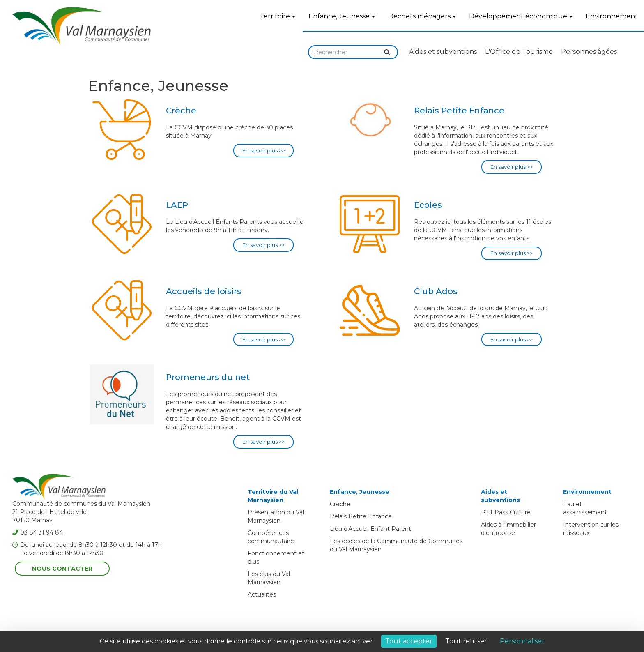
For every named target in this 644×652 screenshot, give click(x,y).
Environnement (612, 16)
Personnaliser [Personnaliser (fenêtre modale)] (522, 641)
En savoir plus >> (263, 150)
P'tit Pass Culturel (506, 512)
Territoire (277, 16)
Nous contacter (62, 569)
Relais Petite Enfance (361, 516)
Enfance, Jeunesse (342, 16)
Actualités (262, 594)
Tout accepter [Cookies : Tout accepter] (409, 641)
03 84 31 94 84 (38, 532)
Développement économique (521, 16)
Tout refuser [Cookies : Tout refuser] (466, 641)
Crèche (340, 504)
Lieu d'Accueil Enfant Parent (370, 529)
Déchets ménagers (422, 16)
